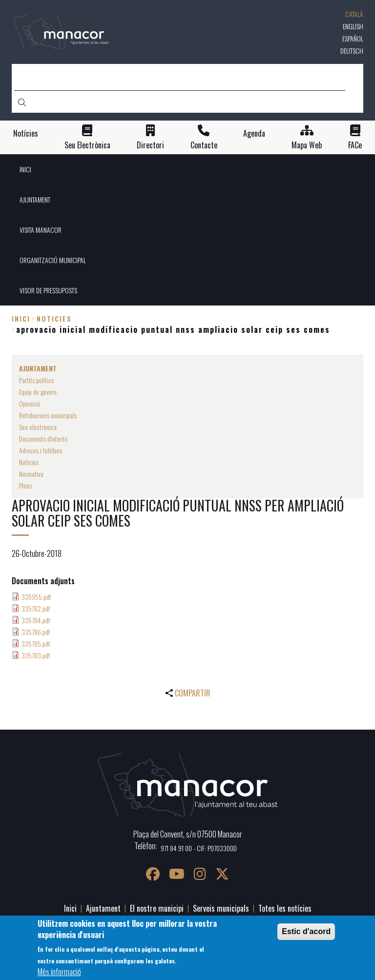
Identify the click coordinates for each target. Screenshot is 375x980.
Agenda (254, 133)
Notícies (26, 133)
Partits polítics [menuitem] (36, 380)
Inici (21, 318)
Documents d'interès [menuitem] (43, 439)
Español (353, 38)
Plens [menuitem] (25, 485)
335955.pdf (36, 597)
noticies (54, 318)
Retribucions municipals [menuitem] (48, 415)
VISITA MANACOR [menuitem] (41, 230)
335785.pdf (36, 643)
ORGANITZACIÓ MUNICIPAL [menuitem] (53, 260)
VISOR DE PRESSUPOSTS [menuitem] (48, 290)
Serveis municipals (221, 908)
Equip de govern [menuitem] (38, 392)
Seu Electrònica (87, 145)
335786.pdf (36, 632)
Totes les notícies (285, 908)
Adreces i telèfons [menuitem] (41, 450)
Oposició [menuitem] (30, 403)
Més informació (59, 972)
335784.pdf (36, 620)
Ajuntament (103, 908)
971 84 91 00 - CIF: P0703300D (199, 848)
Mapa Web (307, 145)
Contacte (204, 145)
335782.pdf (36, 608)
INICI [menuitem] (25, 169)
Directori (150, 145)
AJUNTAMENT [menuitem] (35, 199)
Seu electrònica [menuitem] (38, 427)
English (353, 26)
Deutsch (352, 51)
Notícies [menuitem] (29, 462)
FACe (355, 145)
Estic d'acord (306, 931)
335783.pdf (36, 655)
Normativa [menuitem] (31, 474)
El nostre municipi (157, 908)
